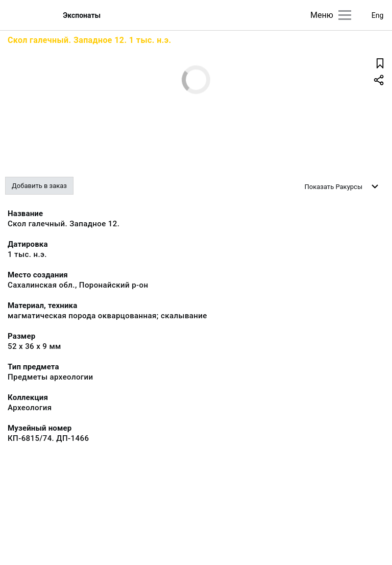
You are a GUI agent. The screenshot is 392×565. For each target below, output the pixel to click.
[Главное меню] (345, 15)
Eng (378, 15)
